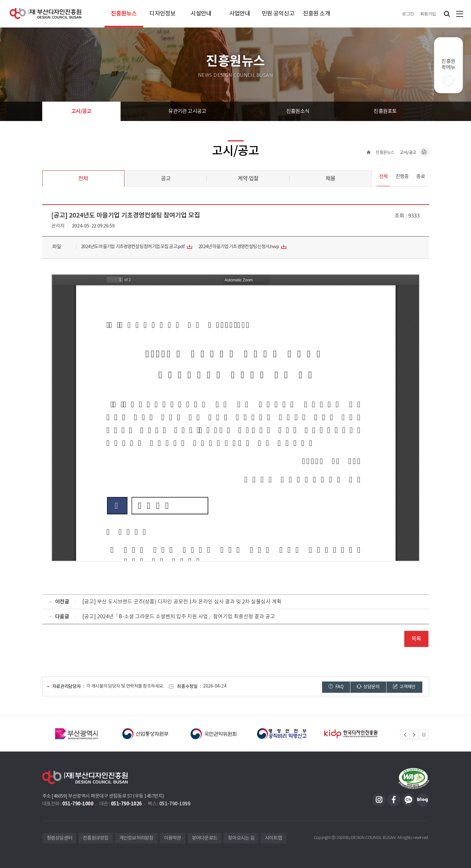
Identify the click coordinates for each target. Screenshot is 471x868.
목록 (416, 639)
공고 (166, 179)
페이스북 (394, 800)
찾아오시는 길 (241, 838)
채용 (330, 179)
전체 (83, 179)
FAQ (336, 687)
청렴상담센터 (60, 838)
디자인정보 (162, 14)
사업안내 (240, 14)
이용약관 (173, 838)
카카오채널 (408, 800)
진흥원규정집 (96, 838)
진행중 (402, 177)
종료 (421, 177)
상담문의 (368, 687)
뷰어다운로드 (205, 838)
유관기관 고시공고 (187, 111)
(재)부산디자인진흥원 (45, 14)
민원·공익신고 (278, 14)
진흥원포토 (385, 111)
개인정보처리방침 (136, 838)
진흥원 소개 (317, 14)
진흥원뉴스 (124, 14)
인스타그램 (379, 800)
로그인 (408, 14)
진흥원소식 (298, 111)
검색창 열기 (447, 14)
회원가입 (428, 14)
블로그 (423, 800)
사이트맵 (460, 14)
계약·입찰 (248, 179)
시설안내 (201, 14)
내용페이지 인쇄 (424, 152)
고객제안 (404, 687)
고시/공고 (81, 111)
